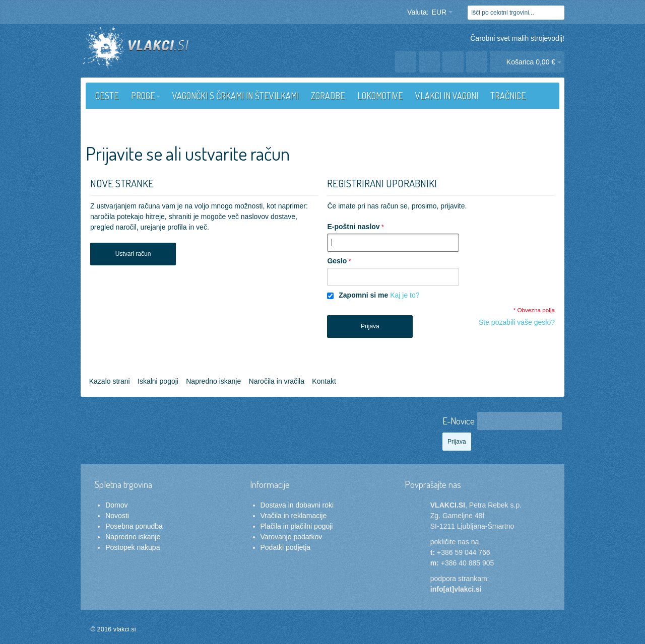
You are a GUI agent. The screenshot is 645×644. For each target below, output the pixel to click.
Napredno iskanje (213, 381)
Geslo (337, 261)
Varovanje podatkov (292, 537)
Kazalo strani (110, 381)
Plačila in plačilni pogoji (297, 526)
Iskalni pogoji (158, 381)
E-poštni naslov (353, 227)
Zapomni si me (363, 295)
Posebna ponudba (134, 526)
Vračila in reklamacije (294, 516)
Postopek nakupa (133, 547)
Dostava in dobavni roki (297, 505)
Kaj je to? (405, 295)
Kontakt (324, 381)
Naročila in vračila (277, 381)
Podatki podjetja (286, 547)
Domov (116, 505)
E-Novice (459, 421)
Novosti (117, 516)
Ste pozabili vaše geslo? (517, 322)
